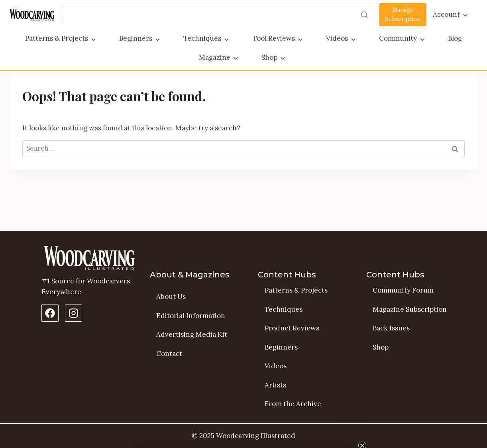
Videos (337, 38)
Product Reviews (292, 328)
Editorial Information (191, 316)
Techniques (202, 38)
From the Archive (293, 404)
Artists (275, 385)
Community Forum (403, 290)
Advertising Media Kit (192, 334)
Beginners (136, 38)
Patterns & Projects (57, 38)
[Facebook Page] (50, 313)
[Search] (220, 15)
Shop (269, 57)
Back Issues (391, 328)
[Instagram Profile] (74, 313)
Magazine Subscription (410, 309)
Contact (169, 354)
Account (446, 14)
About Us (171, 297)
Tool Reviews (274, 38)
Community (398, 38)
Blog (455, 38)
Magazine (215, 57)
